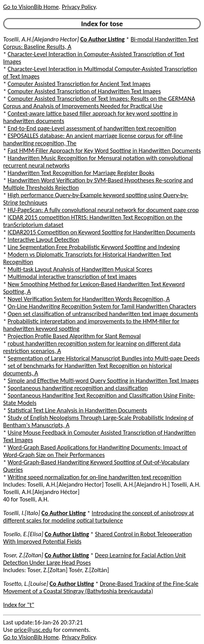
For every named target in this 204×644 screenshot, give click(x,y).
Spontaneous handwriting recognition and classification (78, 388)
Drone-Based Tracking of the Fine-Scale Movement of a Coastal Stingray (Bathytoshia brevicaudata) (101, 587)
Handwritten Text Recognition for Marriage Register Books (81, 173)
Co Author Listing (103, 39)
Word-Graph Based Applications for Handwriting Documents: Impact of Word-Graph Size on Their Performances (95, 451)
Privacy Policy (79, 7)
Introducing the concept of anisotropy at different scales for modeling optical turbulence (98, 517)
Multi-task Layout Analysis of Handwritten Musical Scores (80, 269)
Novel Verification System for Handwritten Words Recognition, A (89, 299)
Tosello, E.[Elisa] (23, 534)
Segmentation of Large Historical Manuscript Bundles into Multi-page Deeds (104, 358)
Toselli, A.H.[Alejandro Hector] (41, 39)
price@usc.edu (33, 630)
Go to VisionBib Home (31, 7)
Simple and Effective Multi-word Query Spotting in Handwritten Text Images (103, 381)
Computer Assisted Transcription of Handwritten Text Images (84, 91)
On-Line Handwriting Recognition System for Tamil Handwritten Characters (102, 306)
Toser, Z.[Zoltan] (23, 555)
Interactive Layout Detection (44, 240)
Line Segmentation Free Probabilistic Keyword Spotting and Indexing (94, 247)
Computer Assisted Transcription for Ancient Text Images (79, 84)
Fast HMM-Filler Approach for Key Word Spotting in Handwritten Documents (104, 151)
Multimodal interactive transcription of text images (72, 277)
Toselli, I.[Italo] (21, 513)
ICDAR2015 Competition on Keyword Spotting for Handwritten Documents (102, 232)
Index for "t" (19, 605)
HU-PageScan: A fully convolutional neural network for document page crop (103, 210)
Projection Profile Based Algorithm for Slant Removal (74, 336)
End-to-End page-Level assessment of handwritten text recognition (92, 128)
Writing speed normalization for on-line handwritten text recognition (95, 477)
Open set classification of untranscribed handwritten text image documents (103, 314)
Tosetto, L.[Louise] (26, 584)
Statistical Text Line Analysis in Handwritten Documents (78, 410)
